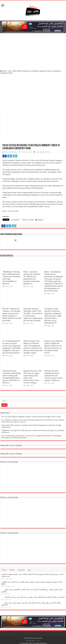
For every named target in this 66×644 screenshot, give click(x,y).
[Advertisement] (33, 53)
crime (10, 71)
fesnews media (13, 211)
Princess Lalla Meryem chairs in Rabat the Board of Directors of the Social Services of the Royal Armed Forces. (54, 347)
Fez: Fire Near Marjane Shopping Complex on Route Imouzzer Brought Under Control (31, 417)
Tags (29, 570)
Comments (21, 570)
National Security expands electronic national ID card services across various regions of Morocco (53, 375)
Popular (12, 570)
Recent (4, 570)
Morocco (48, 152)
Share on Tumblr (28, 220)
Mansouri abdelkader (11, 152)
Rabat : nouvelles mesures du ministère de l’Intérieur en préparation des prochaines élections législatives (32, 278)
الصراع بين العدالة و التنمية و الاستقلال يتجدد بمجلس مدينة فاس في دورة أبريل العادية (35, 597)
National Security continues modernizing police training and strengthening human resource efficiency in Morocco (12, 377)
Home (3, 71)
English (42, 152)
